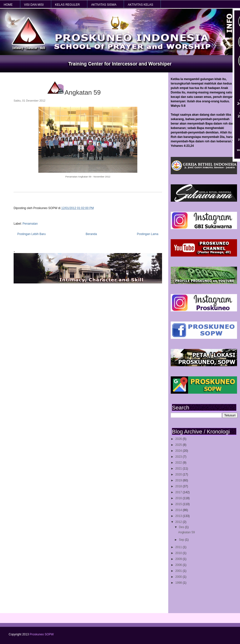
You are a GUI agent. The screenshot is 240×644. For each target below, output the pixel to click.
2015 (179, 504)
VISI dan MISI (34, 5)
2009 (179, 559)
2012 (179, 522)
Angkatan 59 (186, 532)
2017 (179, 492)
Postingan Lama (148, 234)
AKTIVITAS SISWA (104, 5)
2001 (179, 571)
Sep (182, 540)
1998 (179, 583)
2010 (179, 553)
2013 (179, 516)
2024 (179, 451)
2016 (179, 498)
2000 (179, 577)
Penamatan (30, 224)
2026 (179, 439)
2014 (179, 510)
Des (182, 527)
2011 (179, 547)
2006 (179, 565)
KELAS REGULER (67, 5)
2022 (179, 463)
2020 (179, 474)
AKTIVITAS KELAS (140, 5)
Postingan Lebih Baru (32, 234)
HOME (8, 5)
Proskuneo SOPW (42, 634)
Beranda (91, 234)
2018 (179, 486)
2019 (179, 480)
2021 (179, 469)
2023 (179, 457)
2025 (179, 445)
